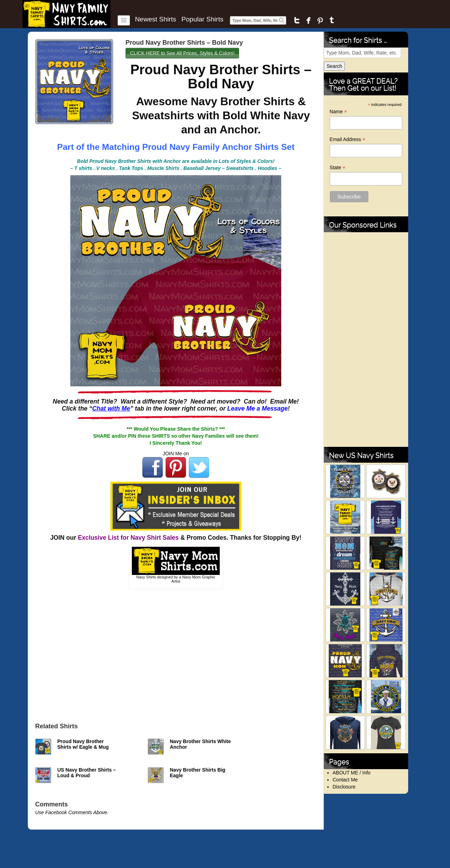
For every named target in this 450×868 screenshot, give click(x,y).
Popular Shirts (202, 19)
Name (338, 112)
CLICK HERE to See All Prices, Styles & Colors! (182, 53)
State (338, 168)
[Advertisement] (176, 654)
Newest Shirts (156, 19)
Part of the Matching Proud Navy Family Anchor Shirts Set (176, 147)
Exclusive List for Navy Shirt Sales (128, 538)
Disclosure (344, 787)
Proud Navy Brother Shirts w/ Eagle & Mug (83, 744)
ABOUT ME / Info (352, 773)
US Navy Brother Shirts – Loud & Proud (87, 773)
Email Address (348, 140)
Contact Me (345, 780)
